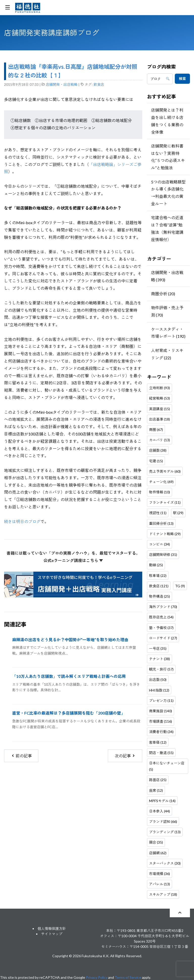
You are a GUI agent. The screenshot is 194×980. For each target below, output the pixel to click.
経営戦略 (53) (160, 398)
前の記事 (21, 756)
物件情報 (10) (160, 492)
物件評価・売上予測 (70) (167, 311)
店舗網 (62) (158, 853)
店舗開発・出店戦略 (62, 84)
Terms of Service (128, 977)
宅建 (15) (156, 461)
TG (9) (180, 586)
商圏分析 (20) (163, 294)
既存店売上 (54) (161, 617)
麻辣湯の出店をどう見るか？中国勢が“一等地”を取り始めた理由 (70, 640)
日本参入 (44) (160, 811)
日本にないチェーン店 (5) (167, 766)
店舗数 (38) (158, 450)
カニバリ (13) (160, 440)
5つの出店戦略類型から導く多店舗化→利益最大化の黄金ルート (168, 193)
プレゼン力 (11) (161, 701)
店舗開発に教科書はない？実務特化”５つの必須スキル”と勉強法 (168, 157)
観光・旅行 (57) (161, 669)
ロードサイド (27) (163, 638)
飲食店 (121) (159, 586)
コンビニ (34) (160, 544)
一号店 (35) (158, 648)
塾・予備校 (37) (161, 628)
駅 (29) (178, 513)
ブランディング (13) (165, 832)
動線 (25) (156, 565)
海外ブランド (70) (163, 607)
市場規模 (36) (160, 874)
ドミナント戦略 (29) (165, 534)
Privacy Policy (97, 977)
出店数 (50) (158, 680)
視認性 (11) (158, 513)
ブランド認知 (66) (163, 821)
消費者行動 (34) (161, 732)
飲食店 (99, 84)
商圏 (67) (156, 430)
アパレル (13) (160, 884)
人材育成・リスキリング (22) (167, 354)
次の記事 (125, 756)
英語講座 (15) (160, 409)
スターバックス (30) (165, 863)
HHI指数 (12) (159, 690)
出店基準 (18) (160, 419)
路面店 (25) (158, 780)
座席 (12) (156, 790)
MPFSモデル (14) (162, 801)
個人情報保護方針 (52, 929)
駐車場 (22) (158, 576)
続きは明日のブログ (22, 521)
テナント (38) (160, 659)
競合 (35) (156, 842)
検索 (182, 79)
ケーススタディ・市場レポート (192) (168, 333)
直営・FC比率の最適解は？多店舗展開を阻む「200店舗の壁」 (69, 713)
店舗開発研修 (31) (163, 555)
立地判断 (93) (160, 388)
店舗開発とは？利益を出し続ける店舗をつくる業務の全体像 (167, 121)
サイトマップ (52, 934)
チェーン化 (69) (161, 482)
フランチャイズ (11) (165, 502)
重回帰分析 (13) (161, 523)
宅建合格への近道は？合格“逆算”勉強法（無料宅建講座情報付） (167, 228)
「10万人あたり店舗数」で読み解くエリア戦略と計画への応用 (69, 676)
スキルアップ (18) (163, 894)
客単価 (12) (158, 742)
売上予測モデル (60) (165, 471)
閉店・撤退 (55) (161, 753)
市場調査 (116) (161, 721)
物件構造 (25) (160, 596)
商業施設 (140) (161, 711)
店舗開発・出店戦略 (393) (167, 276)
